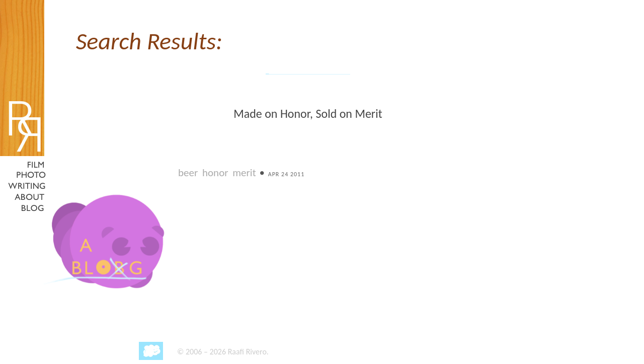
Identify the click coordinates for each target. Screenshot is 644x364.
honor (215, 173)
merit (244, 173)
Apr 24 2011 (287, 174)
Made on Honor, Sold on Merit (308, 114)
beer (188, 173)
